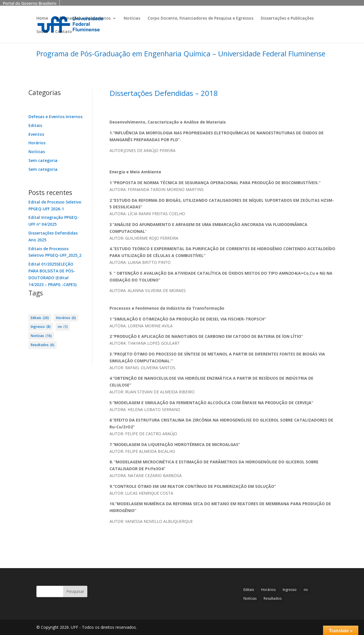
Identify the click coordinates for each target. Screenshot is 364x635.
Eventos (36, 134)
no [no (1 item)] (63, 327)
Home (42, 19)
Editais (35, 125)
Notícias (132, 19)
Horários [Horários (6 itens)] (66, 318)
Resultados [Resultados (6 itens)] (43, 345)
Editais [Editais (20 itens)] (40, 318)
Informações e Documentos (83, 19)
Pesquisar (75, 591)
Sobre (42, 32)
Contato (64, 32)
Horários (37, 143)
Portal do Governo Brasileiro (30, 3)
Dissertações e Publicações (287, 19)
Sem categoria (43, 160)
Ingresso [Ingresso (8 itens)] (41, 327)
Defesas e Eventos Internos (55, 117)
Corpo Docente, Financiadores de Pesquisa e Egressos (200, 19)
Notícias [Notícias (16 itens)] (41, 336)
